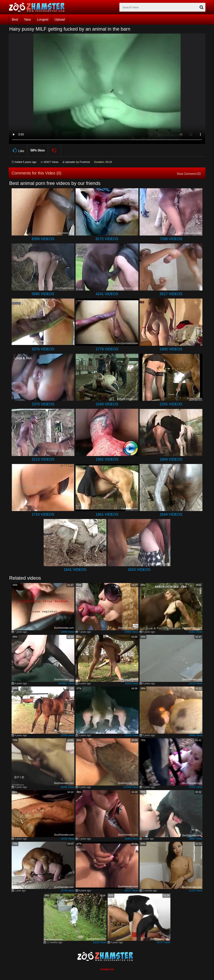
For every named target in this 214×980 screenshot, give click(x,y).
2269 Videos (107, 404)
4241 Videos (107, 294)
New (28, 20)
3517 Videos (171, 294)
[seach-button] (201, 7)
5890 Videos (43, 294)
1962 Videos (107, 459)
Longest (43, 20)
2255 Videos (171, 404)
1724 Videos (43, 514)
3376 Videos (43, 349)
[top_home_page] (39, 7)
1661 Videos (107, 514)
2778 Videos (107, 349)
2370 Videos (43, 404)
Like (18, 150)
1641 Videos (75, 570)
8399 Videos (43, 239)
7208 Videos (171, 239)
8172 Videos (107, 239)
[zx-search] (162, 7)
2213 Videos (43, 459)
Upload (60, 20)
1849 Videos (171, 459)
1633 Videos (139, 570)
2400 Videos (171, 349)
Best (15, 20)
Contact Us (107, 969)
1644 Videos (171, 514)
